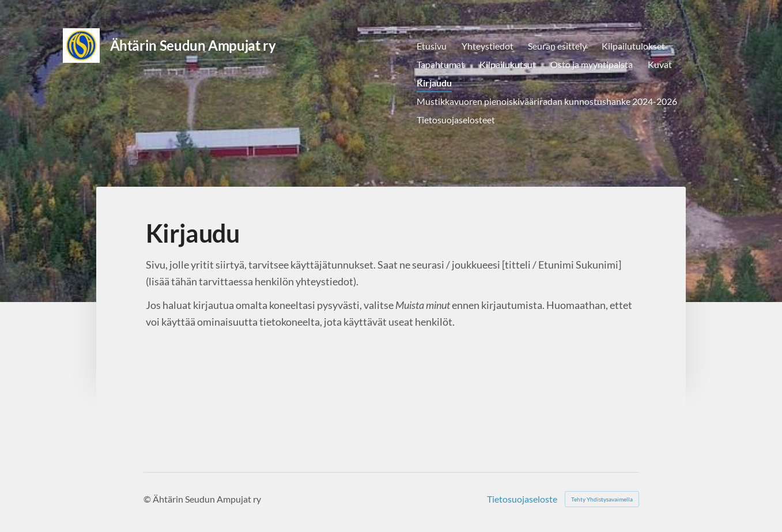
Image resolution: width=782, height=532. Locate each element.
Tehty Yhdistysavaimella (602, 499)
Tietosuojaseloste (522, 499)
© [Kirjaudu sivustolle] (148, 499)
